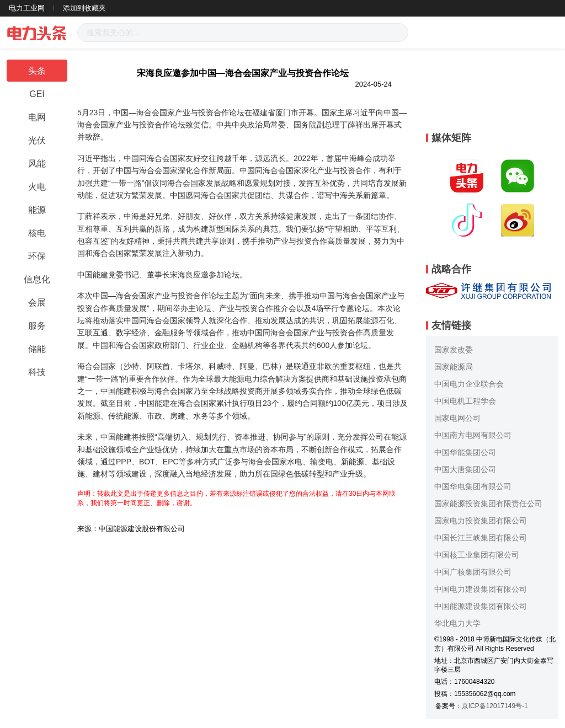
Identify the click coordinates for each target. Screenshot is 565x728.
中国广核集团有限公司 (473, 572)
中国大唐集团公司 (465, 469)
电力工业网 (27, 8)
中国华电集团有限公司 (473, 486)
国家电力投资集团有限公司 (481, 521)
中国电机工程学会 (465, 401)
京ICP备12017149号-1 (495, 706)
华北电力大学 (457, 623)
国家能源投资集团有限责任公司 (488, 504)
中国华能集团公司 (465, 452)
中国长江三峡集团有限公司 (481, 538)
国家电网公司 (457, 418)
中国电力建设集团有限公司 (481, 589)
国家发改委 (454, 350)
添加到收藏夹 (84, 8)
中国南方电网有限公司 (473, 435)
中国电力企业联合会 (469, 384)
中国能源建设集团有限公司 (481, 606)
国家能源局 (454, 367)
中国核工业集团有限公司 (477, 555)
